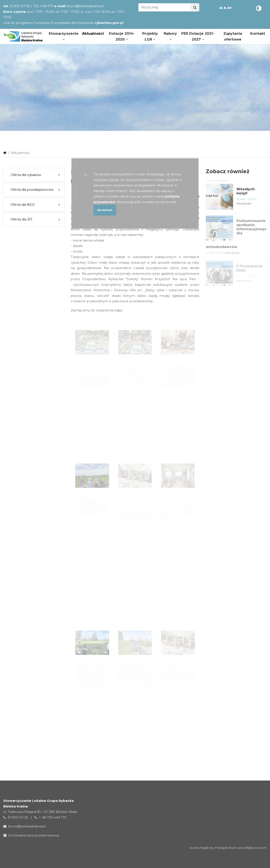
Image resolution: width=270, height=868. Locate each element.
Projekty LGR (150, 36)
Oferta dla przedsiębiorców (32, 190)
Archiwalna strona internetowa (32, 835)
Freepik (221, 848)
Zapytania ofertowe (233, 36)
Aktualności (93, 34)
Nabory (170, 36)
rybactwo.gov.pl (109, 23)
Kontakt (258, 34)
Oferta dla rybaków (26, 175)
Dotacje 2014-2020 (122, 36)
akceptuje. (105, 210)
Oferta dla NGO (23, 205)
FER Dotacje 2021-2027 (198, 36)
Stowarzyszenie (64, 36)
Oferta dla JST (22, 219)
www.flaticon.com (252, 848)
